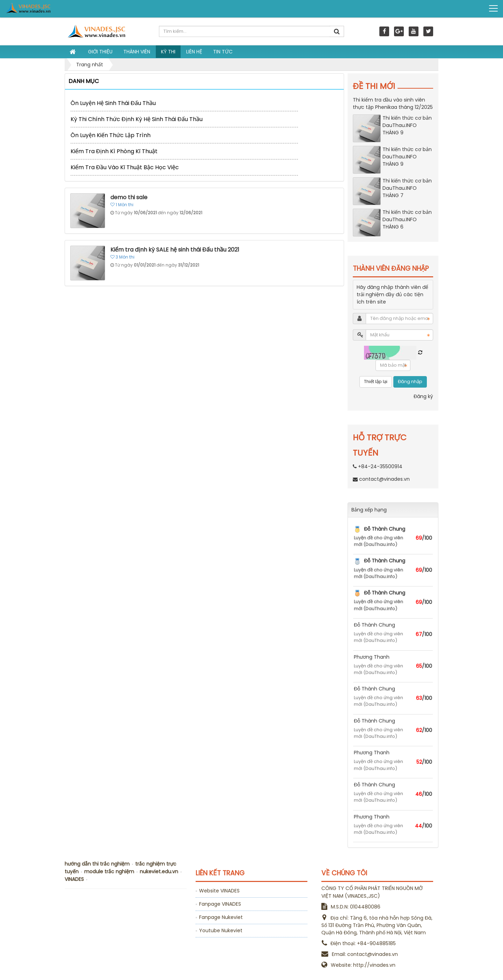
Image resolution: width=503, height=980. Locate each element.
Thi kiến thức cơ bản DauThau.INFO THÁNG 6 (407, 219)
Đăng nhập (410, 381)
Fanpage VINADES (220, 904)
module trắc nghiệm (109, 871)
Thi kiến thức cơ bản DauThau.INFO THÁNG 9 (407, 125)
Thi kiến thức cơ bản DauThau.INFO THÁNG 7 (407, 188)
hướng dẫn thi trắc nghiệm (97, 864)
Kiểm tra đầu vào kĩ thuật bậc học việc (125, 167)
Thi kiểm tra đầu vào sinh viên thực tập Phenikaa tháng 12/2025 (393, 103)
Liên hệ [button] (194, 52)
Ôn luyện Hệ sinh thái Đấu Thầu (113, 103)
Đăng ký (423, 396)
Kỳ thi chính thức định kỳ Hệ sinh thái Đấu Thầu (137, 119)
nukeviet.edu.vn (159, 871)
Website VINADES (219, 891)
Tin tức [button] (223, 52)
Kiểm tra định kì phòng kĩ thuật (114, 151)
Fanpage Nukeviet (221, 917)
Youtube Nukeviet (221, 930)
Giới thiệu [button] (100, 52)
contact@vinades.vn (384, 479)
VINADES (74, 879)
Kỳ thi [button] (168, 52)
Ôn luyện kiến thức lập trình (111, 135)
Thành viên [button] (137, 52)
